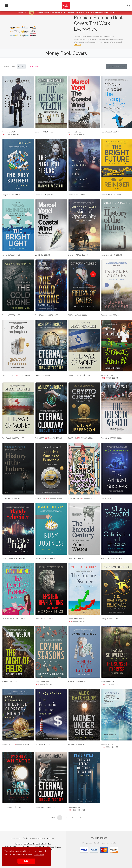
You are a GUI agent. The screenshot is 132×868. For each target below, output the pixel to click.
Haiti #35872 (106, 498)
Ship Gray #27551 (75, 255)
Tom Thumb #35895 (10, 438)
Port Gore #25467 (75, 195)
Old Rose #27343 (75, 315)
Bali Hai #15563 (74, 682)
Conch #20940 (41, 132)
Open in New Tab (117, 67)
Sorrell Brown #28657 (43, 315)
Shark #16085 (73, 498)
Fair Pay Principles (47, 847)
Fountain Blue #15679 (11, 619)
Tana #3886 (40, 375)
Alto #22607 (73, 559)
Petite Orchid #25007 (10, 559)
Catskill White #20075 (77, 619)
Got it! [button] (26, 861)
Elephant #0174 (74, 807)
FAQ (6, 847)
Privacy (36, 844)
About (12, 847)
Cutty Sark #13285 (42, 682)
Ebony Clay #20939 (109, 438)
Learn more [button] (39, 855)
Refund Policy (45, 844)
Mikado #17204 (107, 375)
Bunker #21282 (8, 498)
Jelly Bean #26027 (42, 559)
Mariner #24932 (8, 255)
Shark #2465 (40, 498)
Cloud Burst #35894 (76, 375)
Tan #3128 (72, 438)
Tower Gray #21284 (108, 255)
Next (79, 818)
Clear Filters (33, 66)
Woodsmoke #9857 (10, 132)
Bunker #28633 (8, 315)
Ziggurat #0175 (107, 744)
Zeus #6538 (73, 744)
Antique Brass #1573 (109, 682)
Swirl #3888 (40, 438)
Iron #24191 (39, 255)
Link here (78, 45)
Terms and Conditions (24, 844)
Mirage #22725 (41, 195)
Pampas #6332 (107, 315)
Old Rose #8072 (8, 807)
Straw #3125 (6, 744)
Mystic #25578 (107, 132)
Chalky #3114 (106, 619)
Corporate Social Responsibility (27, 847)
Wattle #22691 (7, 682)
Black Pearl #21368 (108, 559)
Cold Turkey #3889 (42, 807)
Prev (53, 818)
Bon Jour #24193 (74, 132)
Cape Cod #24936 (108, 195)
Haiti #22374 (40, 744)
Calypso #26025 (8, 195)
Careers (58, 847)
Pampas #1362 (8, 375)
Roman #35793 (41, 619)
